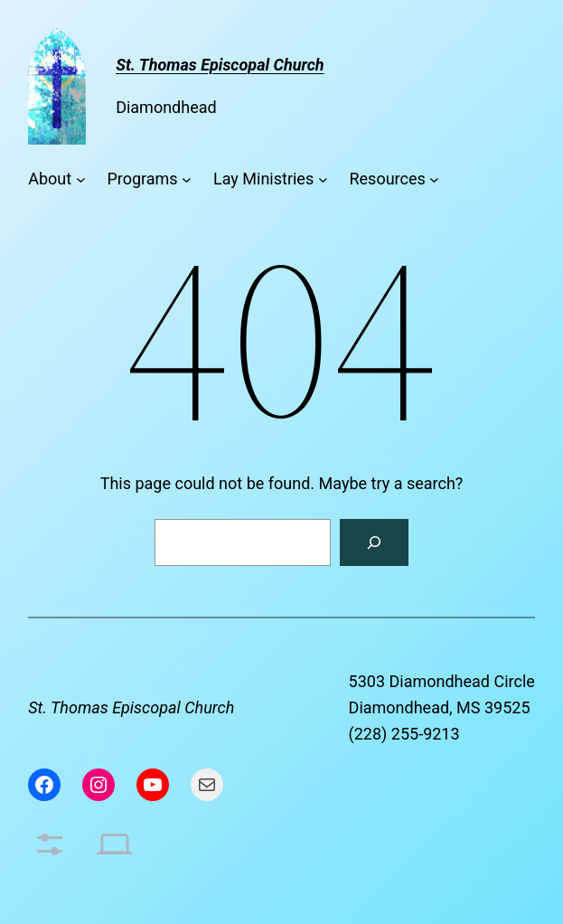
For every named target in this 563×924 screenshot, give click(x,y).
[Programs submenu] (187, 179)
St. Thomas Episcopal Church (131, 707)
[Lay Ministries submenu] (323, 179)
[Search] (374, 542)
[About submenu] (81, 179)
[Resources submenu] (434, 179)
